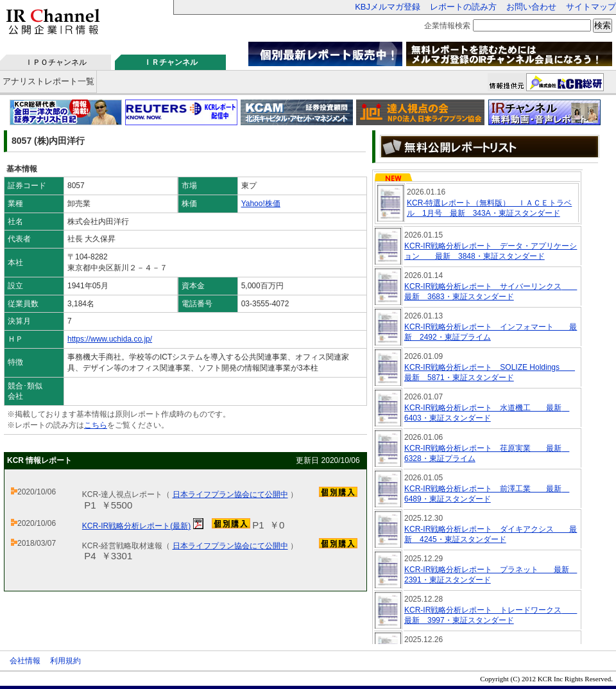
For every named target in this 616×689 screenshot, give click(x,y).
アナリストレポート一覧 (48, 81)
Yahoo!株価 (261, 204)
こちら (96, 425)
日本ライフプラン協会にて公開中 (230, 494)
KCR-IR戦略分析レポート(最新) (136, 526)
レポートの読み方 (463, 7)
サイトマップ (591, 7)
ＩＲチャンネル (171, 62)
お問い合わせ (531, 7)
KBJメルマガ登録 (388, 7)
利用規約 (65, 661)
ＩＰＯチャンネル (56, 62)
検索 (603, 25)
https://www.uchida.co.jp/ (110, 339)
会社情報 (25, 661)
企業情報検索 (447, 26)
